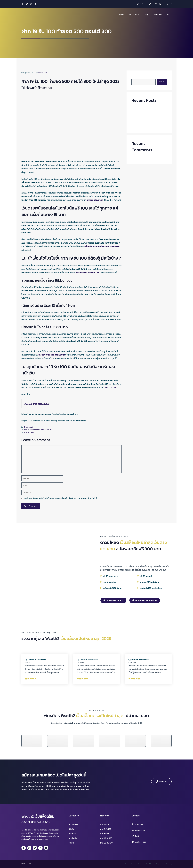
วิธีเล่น (71, 843)
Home (121, 15)
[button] (168, 15)
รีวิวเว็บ (72, 829)
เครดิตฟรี (73, 834)
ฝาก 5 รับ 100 (106, 834)
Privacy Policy (130, 864)
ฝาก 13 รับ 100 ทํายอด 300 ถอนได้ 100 (38, 430)
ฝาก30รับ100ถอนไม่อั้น (141, 108)
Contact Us (158, 15)
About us (135, 15)
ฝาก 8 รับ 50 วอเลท (140, 126)
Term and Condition (146, 864)
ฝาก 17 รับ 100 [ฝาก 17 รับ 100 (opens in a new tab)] (111, 387)
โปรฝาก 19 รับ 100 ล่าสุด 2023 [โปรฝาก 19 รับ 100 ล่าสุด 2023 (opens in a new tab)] (52, 355)
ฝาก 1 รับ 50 (105, 824)
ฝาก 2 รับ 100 (106, 829)
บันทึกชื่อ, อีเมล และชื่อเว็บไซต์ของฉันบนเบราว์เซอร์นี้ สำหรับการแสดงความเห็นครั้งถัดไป (61, 498)
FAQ (146, 15)
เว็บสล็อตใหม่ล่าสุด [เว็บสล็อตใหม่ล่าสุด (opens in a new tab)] (95, 200)
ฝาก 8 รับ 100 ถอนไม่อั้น (142, 122)
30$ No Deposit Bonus (37, 404)
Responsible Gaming (164, 864)
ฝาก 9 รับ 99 (137, 117)
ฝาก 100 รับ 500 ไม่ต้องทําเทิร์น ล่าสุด (148, 112)
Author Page (141, 842)
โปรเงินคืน (73, 838)
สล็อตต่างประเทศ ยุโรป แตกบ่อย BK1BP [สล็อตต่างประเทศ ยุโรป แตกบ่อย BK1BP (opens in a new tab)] (102, 246)
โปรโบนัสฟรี (29, 427)
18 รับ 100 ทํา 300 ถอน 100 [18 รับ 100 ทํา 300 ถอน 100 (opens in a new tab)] (88, 273)
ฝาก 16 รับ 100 (30, 433)
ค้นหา (134, 77)
